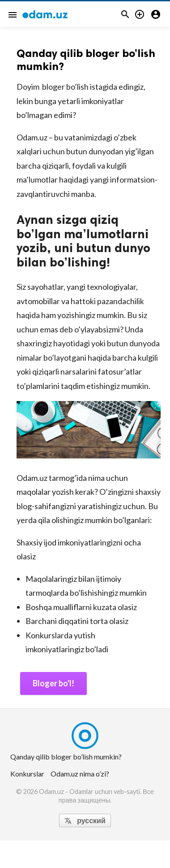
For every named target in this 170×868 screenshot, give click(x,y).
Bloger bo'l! (53, 683)
